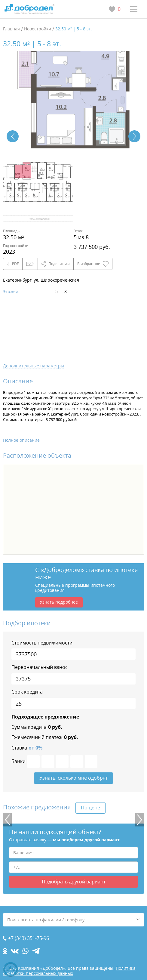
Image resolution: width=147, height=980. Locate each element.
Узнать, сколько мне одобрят (73, 778)
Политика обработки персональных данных (69, 971)
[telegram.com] (36, 951)
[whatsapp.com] (25, 951)
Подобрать (74, 882)
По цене (90, 808)
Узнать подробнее (59, 602)
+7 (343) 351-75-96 (29, 938)
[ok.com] (5, 951)
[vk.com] (15, 951)
